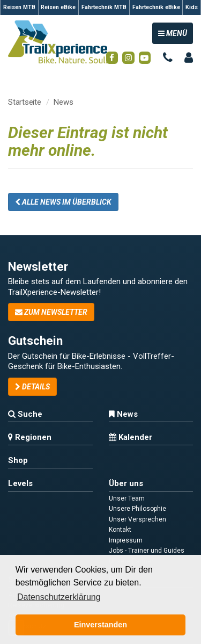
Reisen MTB (19, 7)
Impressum (126, 540)
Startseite (25, 102)
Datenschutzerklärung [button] (59, 597)
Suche (25, 414)
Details (32, 387)
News (63, 102)
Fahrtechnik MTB (104, 7)
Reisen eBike (58, 7)
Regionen (30, 437)
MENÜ (175, 32)
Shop (18, 460)
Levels (20, 483)
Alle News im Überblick (63, 202)
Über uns (126, 483)
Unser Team (127, 498)
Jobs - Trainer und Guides (147, 551)
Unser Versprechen (137, 519)
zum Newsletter (51, 312)
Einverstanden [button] (100, 625)
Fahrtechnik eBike (156, 7)
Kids (192, 7)
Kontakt (120, 530)
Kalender (131, 437)
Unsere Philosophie (137, 509)
